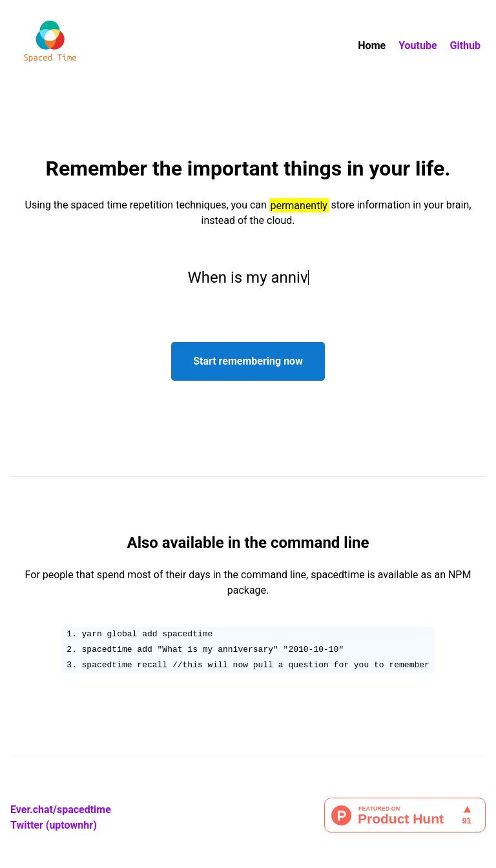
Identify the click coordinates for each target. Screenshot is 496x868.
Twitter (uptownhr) (54, 825)
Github (465, 45)
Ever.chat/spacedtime (61, 810)
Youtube (418, 45)
